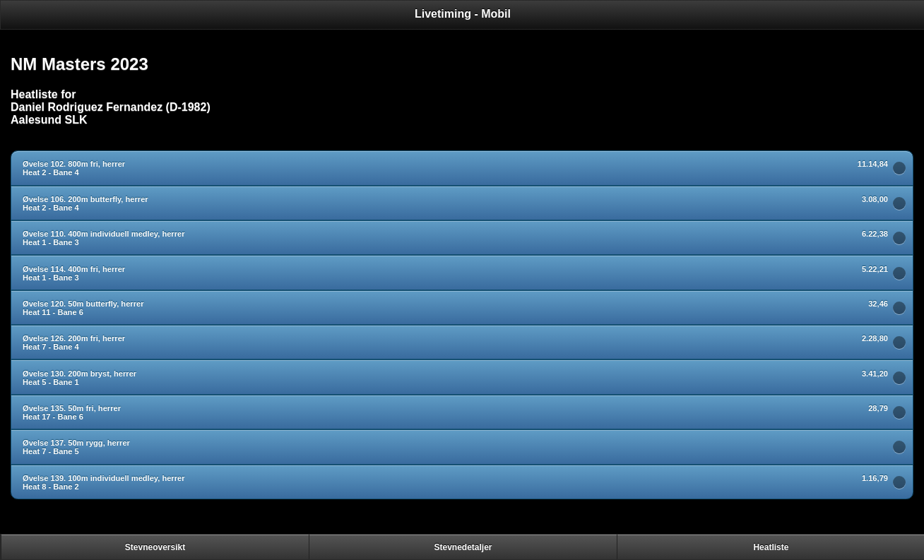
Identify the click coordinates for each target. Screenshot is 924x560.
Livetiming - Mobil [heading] (463, 14)
